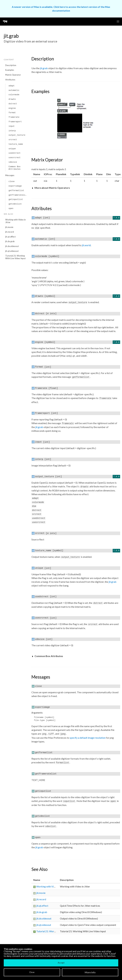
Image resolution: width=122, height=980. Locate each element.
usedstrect (15, 153)
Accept (61, 963)
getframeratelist (18, 195)
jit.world (86, 245)
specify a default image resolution (88, 738)
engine (12, 108)
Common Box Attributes (15, 168)
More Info (90, 972)
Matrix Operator (13, 75)
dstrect (13, 104)
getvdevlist (15, 204)
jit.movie (9, 227)
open (11, 208)
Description (11, 65)
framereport (15, 122)
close (12, 181)
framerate (14, 117)
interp (12, 131)
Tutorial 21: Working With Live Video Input (15, 257)
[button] (118, 22)
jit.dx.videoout (12, 246)
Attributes (10, 80)
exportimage (15, 186)
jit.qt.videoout (12, 251)
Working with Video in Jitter (15, 221)
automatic (14, 90)
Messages (10, 175)
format (12, 113)
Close (32, 972)
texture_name (16, 144)
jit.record (10, 232)
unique (12, 149)
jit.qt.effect (11, 237)
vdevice (13, 162)
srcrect (13, 140)
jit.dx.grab (10, 241)
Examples (10, 70)
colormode (14, 95)
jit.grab (44, 68)
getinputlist (16, 199)
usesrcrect (15, 158)
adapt (12, 86)
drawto (12, 99)
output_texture (17, 135)
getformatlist (16, 191)
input (12, 126)
